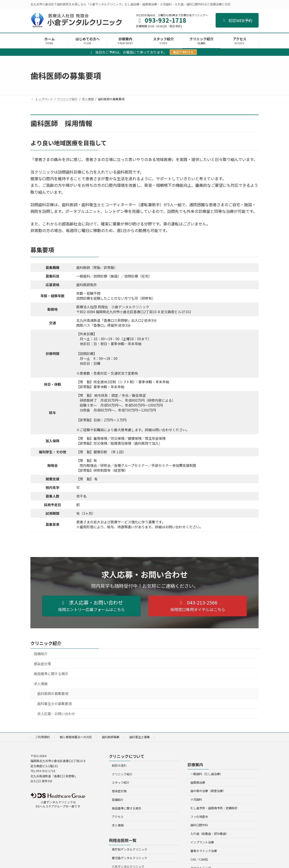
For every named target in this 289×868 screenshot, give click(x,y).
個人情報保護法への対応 (76, 737)
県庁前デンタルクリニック (130, 849)
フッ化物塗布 (199, 817)
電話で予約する (183, 52)
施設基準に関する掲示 (51, 674)
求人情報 (41, 683)
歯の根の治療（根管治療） (208, 791)
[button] (91, 606)
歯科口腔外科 (199, 825)
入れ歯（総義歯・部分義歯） (210, 833)
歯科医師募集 (111, 737)
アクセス (118, 817)
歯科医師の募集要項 (53, 693)
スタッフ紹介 (121, 782)
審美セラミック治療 (204, 851)
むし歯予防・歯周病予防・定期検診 (214, 808)
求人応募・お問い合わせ (56, 713)
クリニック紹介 (46, 643)
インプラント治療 (202, 842)
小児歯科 (196, 799)
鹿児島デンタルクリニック (130, 858)
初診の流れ (119, 765)
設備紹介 (41, 654)
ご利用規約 (42, 737)
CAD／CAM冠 (199, 859)
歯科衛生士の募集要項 (54, 704)
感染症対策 (42, 663)
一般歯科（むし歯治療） (207, 774)
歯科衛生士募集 (140, 737)
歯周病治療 (198, 782)
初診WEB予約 (237, 20)
